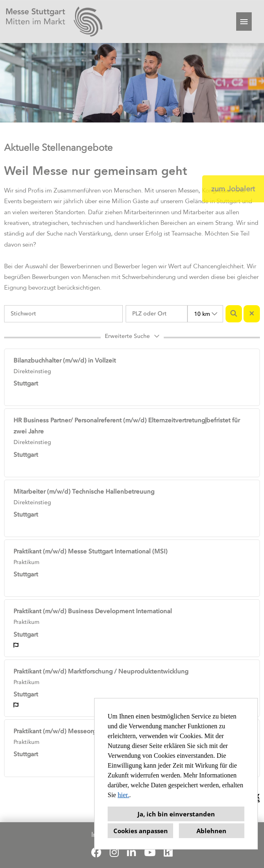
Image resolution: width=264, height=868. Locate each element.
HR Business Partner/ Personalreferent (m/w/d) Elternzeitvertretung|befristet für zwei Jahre (127, 426)
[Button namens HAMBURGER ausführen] (244, 22)
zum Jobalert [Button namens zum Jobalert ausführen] (233, 189)
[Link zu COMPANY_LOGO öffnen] (54, 22)
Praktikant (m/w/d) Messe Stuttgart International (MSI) (90, 551)
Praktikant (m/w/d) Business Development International (93, 611)
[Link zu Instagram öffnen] (114, 852)
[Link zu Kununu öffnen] (168, 852)
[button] (132, 338)
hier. (123, 795)
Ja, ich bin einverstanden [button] (176, 814)
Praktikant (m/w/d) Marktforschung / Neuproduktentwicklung (101, 671)
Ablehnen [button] (211, 831)
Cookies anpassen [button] (141, 831)
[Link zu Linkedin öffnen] (131, 852)
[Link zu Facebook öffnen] (96, 852)
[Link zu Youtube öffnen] (150, 852)
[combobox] (205, 314)
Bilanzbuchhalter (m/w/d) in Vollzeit (65, 360)
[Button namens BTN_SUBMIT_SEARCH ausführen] (234, 314)
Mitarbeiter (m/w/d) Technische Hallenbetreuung (84, 492)
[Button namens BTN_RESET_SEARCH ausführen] (252, 314)
